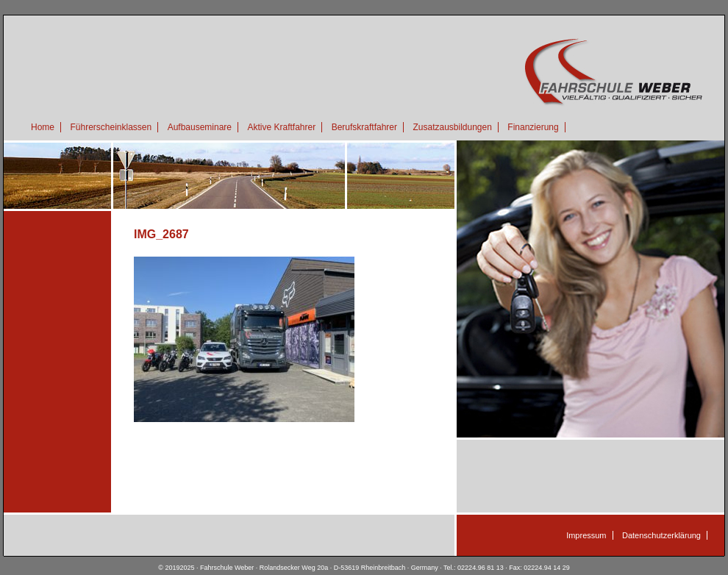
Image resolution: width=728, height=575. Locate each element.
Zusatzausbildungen (452, 127)
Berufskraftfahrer (364, 127)
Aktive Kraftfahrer (281, 127)
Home (43, 127)
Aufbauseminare (200, 127)
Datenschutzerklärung (661, 535)
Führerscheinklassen (111, 127)
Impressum (586, 535)
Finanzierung (533, 127)
